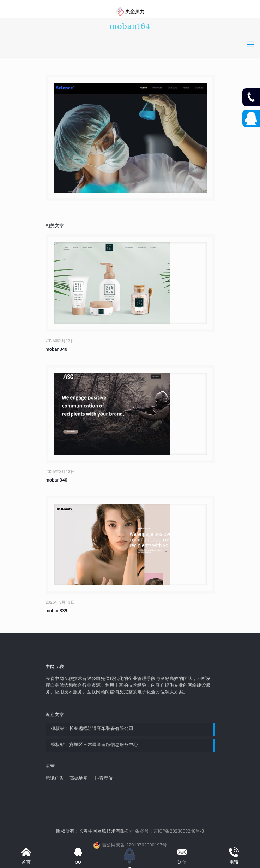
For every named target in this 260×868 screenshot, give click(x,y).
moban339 (56, 611)
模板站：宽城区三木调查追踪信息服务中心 (94, 745)
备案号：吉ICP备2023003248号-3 (170, 831)
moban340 (56, 349)
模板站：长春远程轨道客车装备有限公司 (92, 728)
